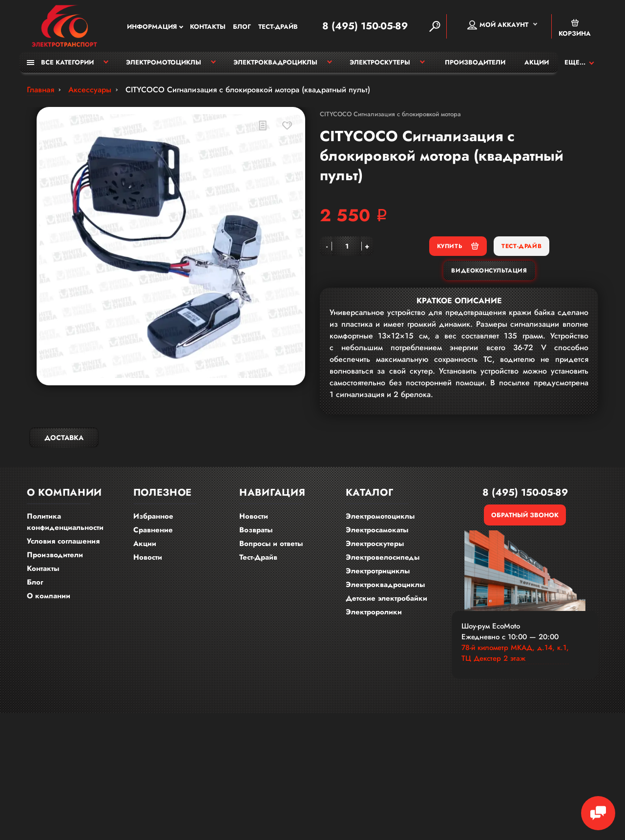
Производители (475, 62)
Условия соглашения (63, 541)
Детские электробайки (386, 598)
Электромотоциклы (164, 62)
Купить (458, 246)
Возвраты (256, 530)
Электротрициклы (378, 571)
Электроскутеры (380, 62)
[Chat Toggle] (598, 813)
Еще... (575, 62)
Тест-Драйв (278, 27)
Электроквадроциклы (275, 62)
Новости (148, 557)
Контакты (208, 27)
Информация (152, 27)
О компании (49, 596)
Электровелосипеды (383, 557)
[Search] (435, 26)
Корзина (575, 28)
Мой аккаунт (498, 25)
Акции (537, 62)
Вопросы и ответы (271, 544)
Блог (242, 27)
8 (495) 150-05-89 (365, 26)
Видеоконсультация (489, 271)
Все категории (60, 62)
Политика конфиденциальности (65, 522)
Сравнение (153, 530)
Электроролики (374, 612)
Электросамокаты (377, 530)
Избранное (153, 516)
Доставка (64, 438)
